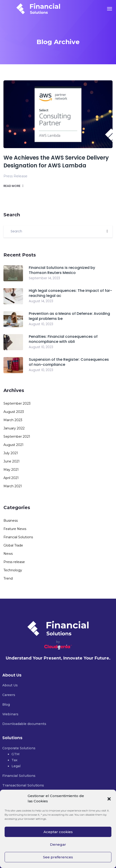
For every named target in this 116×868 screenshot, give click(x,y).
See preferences (58, 857)
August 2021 (13, 445)
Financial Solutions (18, 537)
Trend (8, 578)
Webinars (10, 714)
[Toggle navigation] (110, 9)
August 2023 (14, 412)
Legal (16, 766)
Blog (6, 705)
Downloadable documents (24, 724)
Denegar (58, 844)
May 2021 (11, 470)
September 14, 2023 (44, 278)
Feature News (15, 529)
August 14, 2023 (41, 301)
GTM (16, 754)
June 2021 (12, 461)
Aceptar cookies (58, 832)
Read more (13, 186)
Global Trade (13, 545)
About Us (10, 685)
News (8, 554)
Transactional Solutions (23, 785)
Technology (13, 570)
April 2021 (11, 478)
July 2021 (11, 453)
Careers (9, 695)
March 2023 (13, 420)
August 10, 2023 (41, 324)
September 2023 (17, 403)
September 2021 (17, 437)
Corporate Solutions (19, 748)
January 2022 (14, 428)
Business (11, 521)
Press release (14, 562)
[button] (109, 798)
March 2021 (13, 486)
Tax (14, 760)
